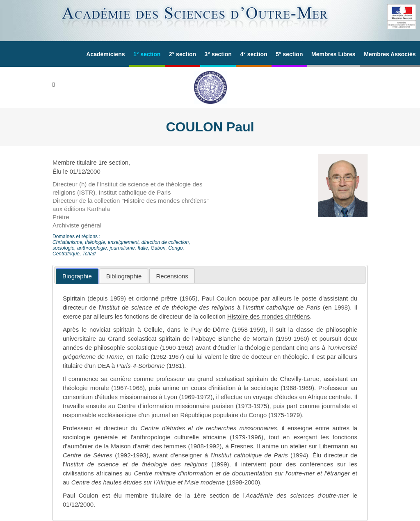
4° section (253, 54)
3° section (218, 54)
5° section (289, 54)
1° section (147, 54)
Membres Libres (333, 54)
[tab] (77, 276)
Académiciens (105, 54)
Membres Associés (390, 54)
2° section (183, 54)
